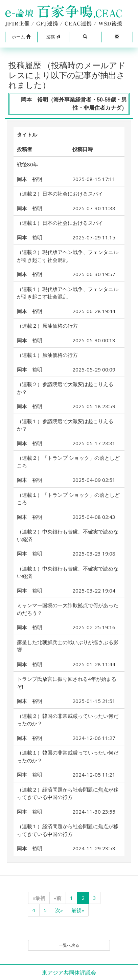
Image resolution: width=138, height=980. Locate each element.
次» (59, 910)
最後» (78, 910)
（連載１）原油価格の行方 (47, 355)
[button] (21, 37)
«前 (58, 898)
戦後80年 (28, 164)
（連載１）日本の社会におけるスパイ (60, 223)
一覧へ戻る (69, 945)
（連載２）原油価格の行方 (47, 326)
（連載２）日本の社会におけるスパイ (60, 194)
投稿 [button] (53, 37)
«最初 (39, 898)
